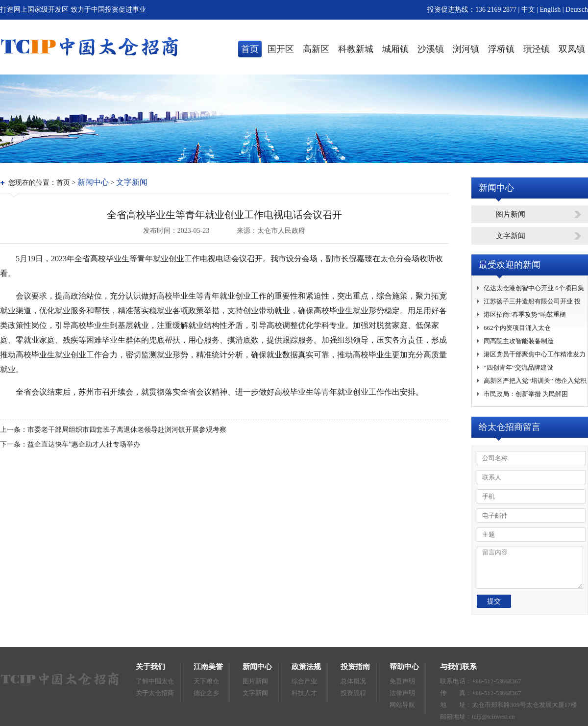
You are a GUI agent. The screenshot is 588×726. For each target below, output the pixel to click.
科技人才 (304, 693)
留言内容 (530, 568)
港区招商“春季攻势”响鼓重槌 (525, 314)
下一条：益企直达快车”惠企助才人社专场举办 (70, 444)
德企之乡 (206, 693)
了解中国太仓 (155, 681)
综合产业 (304, 681)
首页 (250, 49)
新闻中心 (93, 182)
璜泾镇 (537, 49)
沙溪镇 (431, 49)
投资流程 (353, 693)
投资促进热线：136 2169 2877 (472, 10)
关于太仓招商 (155, 693)
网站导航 (402, 705)
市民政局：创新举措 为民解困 (526, 394)
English (551, 10)
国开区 (281, 49)
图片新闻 (511, 214)
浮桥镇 (501, 49)
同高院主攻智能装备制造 (519, 341)
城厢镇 (395, 49)
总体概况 (353, 681)
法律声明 (402, 693)
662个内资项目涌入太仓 (517, 328)
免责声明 (402, 681)
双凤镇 (572, 49)
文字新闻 (132, 182)
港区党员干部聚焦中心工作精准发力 (535, 354)
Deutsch (577, 10)
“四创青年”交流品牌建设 (518, 367)
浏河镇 (466, 49)
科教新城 (356, 49)
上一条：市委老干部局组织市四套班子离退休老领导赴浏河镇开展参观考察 (113, 430)
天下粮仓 (206, 681)
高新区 (316, 49)
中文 (528, 10)
